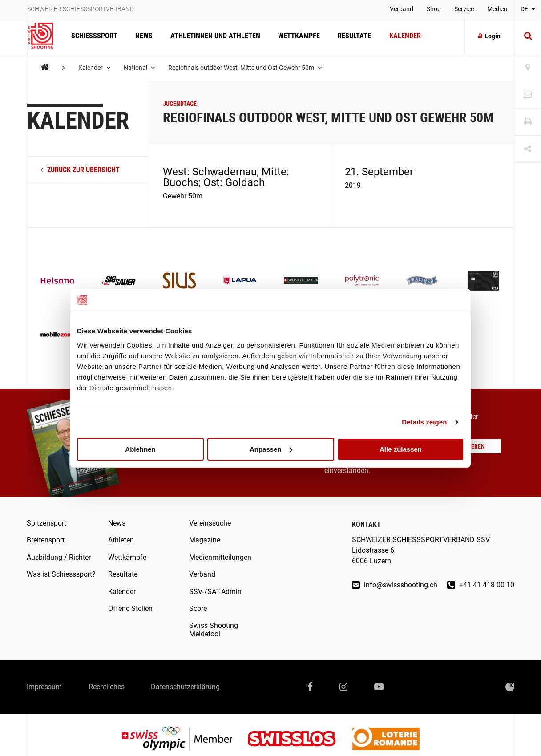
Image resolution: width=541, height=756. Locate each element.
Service (464, 9)
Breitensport (46, 540)
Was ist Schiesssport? (61, 574)
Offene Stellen (130, 608)
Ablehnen (140, 449)
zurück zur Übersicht (80, 170)
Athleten (121, 540)
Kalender (405, 36)
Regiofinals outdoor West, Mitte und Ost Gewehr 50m (245, 68)
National (139, 68)
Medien (497, 9)
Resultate (354, 36)
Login (489, 36)
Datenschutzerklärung (186, 687)
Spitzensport (46, 523)
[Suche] (528, 36)
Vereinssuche (210, 523)
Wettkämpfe (299, 36)
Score (198, 608)
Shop (434, 9)
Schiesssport (94, 36)
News (144, 36)
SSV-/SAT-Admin (215, 592)
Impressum (44, 687)
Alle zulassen (401, 449)
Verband (402, 9)
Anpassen (271, 449)
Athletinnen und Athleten (215, 36)
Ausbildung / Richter (59, 557)
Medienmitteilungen (220, 557)
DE (528, 9)
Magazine (205, 540)
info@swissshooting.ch (395, 585)
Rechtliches (107, 687)
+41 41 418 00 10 (481, 585)
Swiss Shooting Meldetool (214, 629)
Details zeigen (424, 422)
